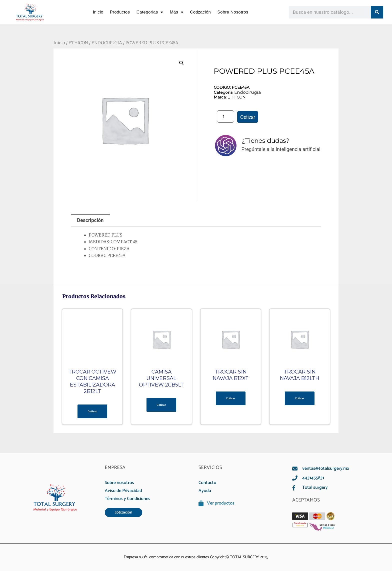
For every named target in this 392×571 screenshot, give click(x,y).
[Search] (377, 12)
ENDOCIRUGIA (107, 43)
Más (177, 12)
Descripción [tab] (90, 220)
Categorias (150, 12)
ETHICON (78, 43)
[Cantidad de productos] (225, 116)
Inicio (98, 12)
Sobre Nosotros (233, 12)
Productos (120, 12)
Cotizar (248, 117)
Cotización (200, 12)
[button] (181, 63)
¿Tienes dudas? (265, 140)
